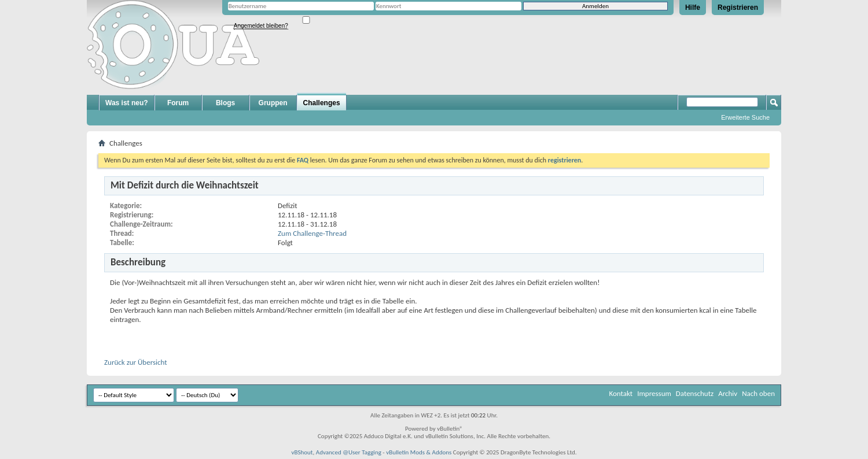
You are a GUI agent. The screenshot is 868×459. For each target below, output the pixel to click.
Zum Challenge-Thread (312, 233)
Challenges (322, 103)
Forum (178, 103)
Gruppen (273, 103)
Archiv (728, 393)
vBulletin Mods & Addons (419, 452)
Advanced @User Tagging (349, 452)
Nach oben (758, 393)
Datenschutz (695, 393)
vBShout (302, 452)
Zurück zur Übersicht (136, 362)
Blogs (225, 103)
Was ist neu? (127, 103)
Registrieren (738, 8)
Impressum (654, 393)
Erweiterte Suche (745, 117)
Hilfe (693, 8)
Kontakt (621, 393)
